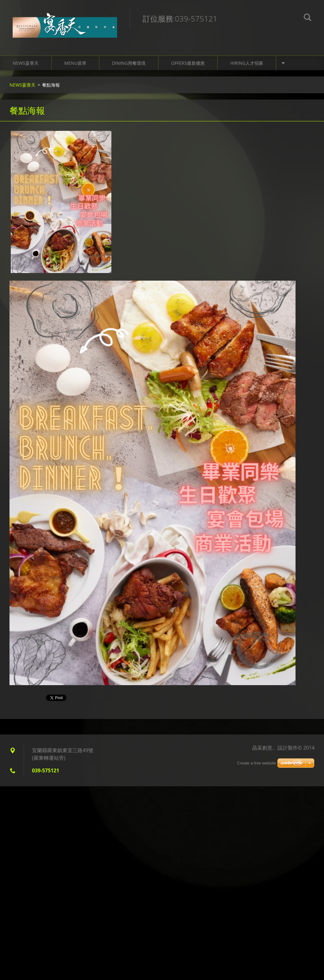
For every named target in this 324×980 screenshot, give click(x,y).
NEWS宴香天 (26, 63)
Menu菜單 (75, 63)
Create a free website (257, 763)
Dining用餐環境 (129, 63)
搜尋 (308, 18)
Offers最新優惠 (188, 63)
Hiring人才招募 (247, 63)
